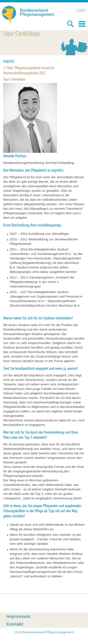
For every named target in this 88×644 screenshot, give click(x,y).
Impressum (18, 616)
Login (81, 10)
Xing (19, 603)
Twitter (29, 603)
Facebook (9, 603)
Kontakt (15, 624)
